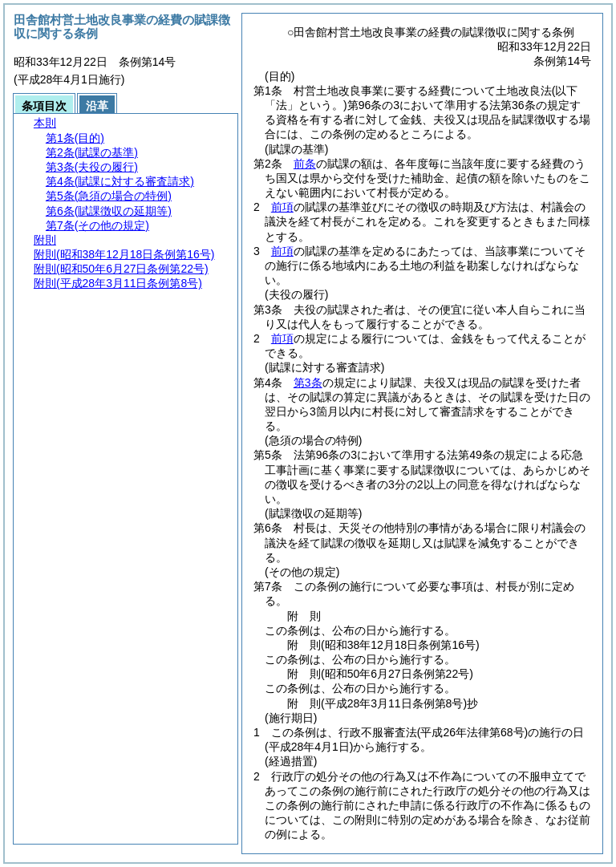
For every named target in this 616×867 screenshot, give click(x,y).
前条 (305, 164)
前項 (282, 207)
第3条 (308, 383)
